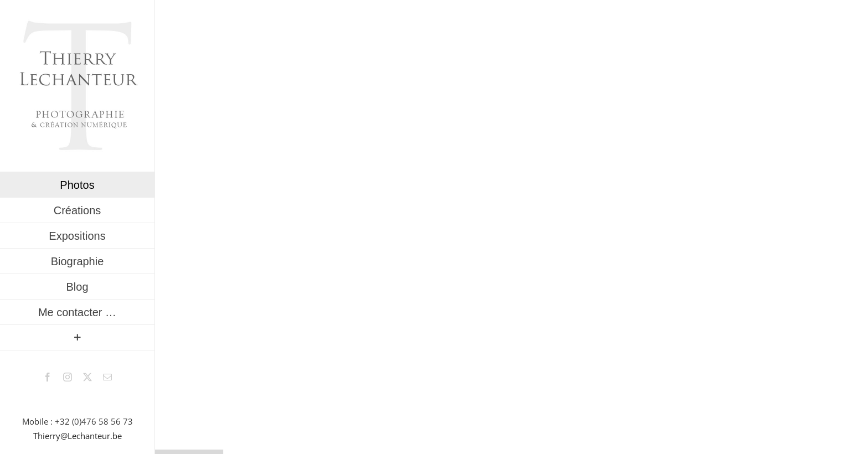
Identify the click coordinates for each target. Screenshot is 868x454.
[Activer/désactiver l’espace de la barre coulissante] (77, 338)
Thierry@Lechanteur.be (77, 436)
